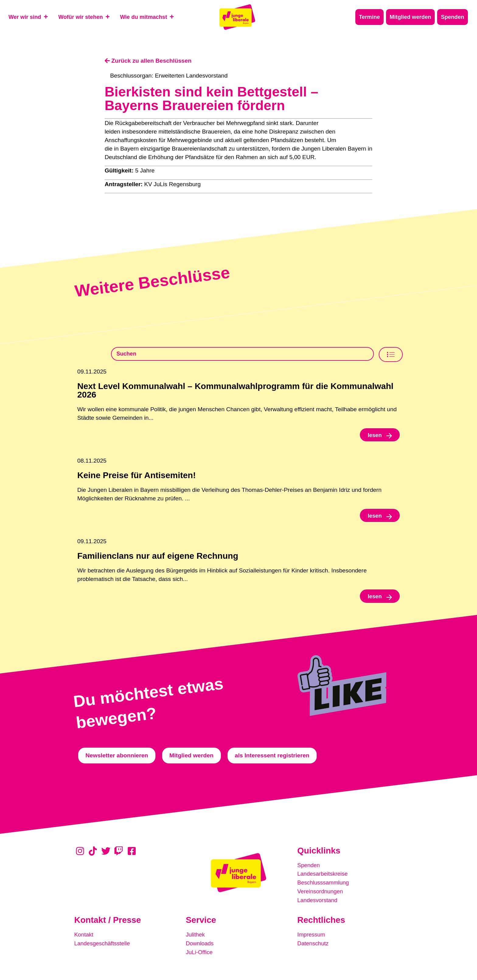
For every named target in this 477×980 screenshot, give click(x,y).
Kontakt (84, 936)
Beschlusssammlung (324, 885)
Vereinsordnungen (321, 893)
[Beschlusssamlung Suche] (242, 354)
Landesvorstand (318, 902)
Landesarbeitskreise (323, 876)
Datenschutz (313, 945)
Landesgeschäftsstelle (103, 945)
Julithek (196, 936)
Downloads (200, 945)
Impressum (312, 936)
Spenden (309, 868)
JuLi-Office (200, 953)
